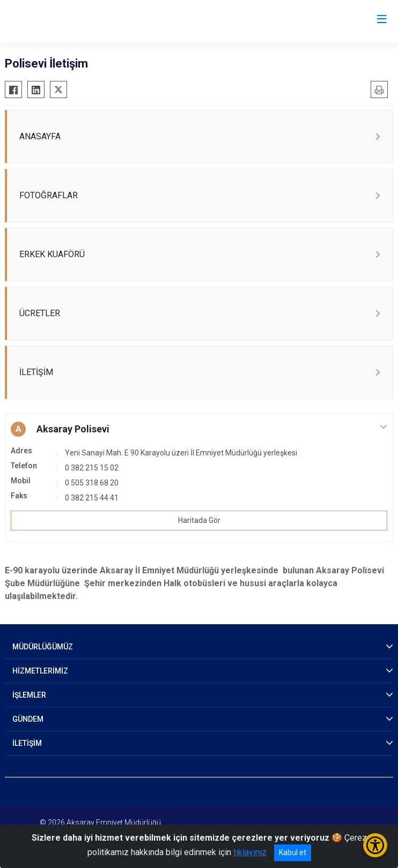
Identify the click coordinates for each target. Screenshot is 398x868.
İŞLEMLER (29, 695)
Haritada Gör (199, 520)
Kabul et (293, 852)
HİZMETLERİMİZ (40, 671)
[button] (199, 429)
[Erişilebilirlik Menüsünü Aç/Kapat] (375, 845)
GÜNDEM (28, 719)
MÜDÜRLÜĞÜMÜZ (43, 647)
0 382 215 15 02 (92, 468)
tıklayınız (250, 852)
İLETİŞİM (27, 743)
